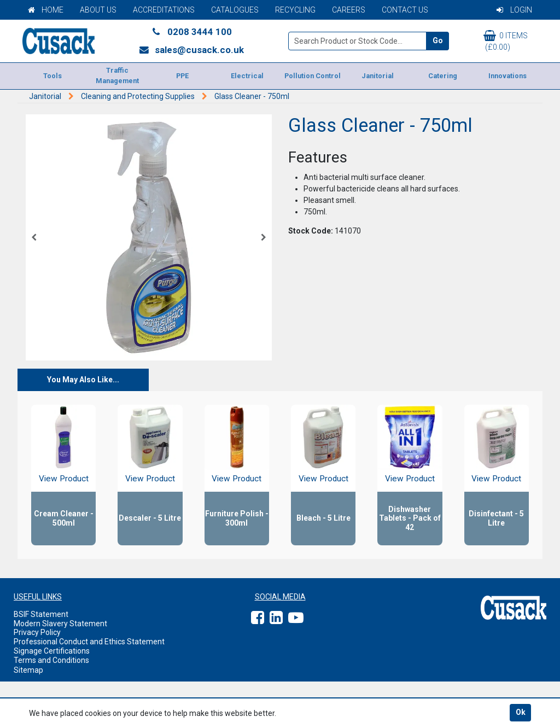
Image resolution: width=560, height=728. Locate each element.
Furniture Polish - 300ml (237, 518)
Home (46, 10)
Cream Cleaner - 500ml (64, 518)
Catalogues (235, 10)
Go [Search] (438, 40)
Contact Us (405, 10)
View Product (64, 479)
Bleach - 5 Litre (323, 518)
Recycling (295, 10)
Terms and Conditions (51, 660)
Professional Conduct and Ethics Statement (89, 642)
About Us (98, 10)
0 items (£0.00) (506, 41)
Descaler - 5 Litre (150, 518)
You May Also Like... (83, 380)
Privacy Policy (37, 632)
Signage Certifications (52, 651)
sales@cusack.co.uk (191, 50)
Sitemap (28, 670)
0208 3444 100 (191, 32)
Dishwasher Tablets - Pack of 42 (410, 519)
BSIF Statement (41, 614)
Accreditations (164, 10)
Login (514, 10)
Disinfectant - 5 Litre (496, 518)
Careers (349, 10)
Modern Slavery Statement (60, 624)
